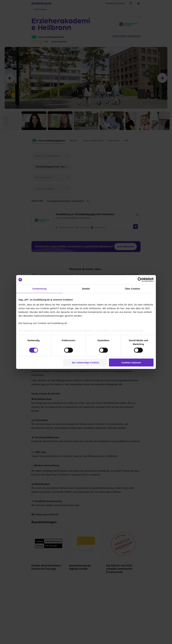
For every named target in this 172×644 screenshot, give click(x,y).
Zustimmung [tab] (40, 289)
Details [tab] (86, 289)
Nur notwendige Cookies (86, 363)
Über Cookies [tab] (133, 289)
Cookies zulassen (131, 363)
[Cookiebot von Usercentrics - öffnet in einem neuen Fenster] (140, 280)
